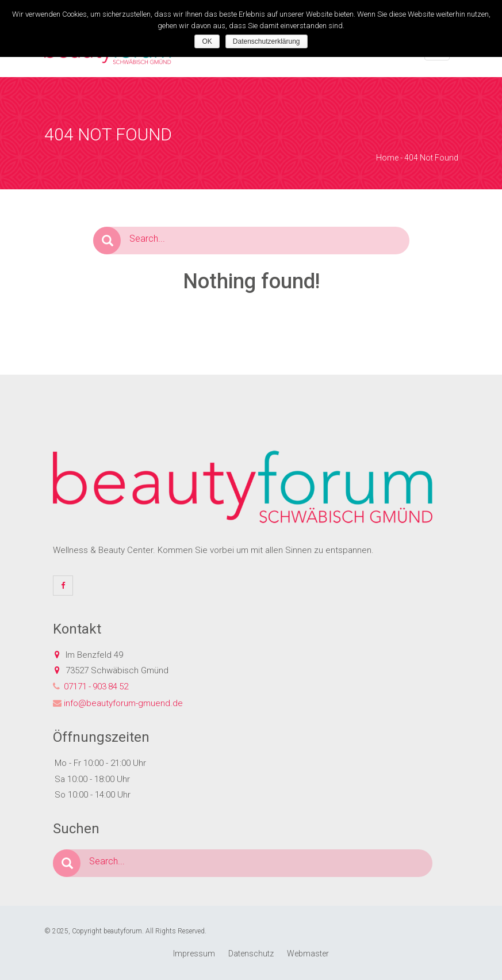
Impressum (194, 954)
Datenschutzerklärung (267, 41)
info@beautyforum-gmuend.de (123, 703)
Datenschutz (251, 954)
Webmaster (308, 954)
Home (387, 158)
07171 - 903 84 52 (96, 687)
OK (207, 41)
